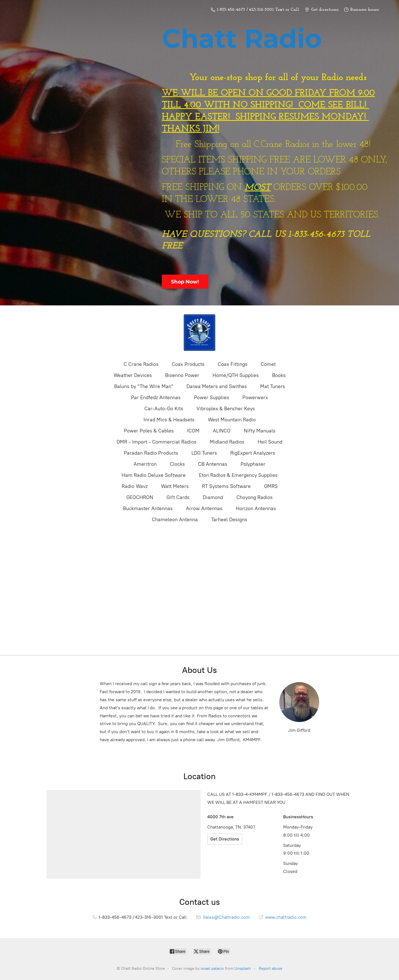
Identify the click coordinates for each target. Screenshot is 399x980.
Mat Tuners (273, 386)
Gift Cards (178, 497)
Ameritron (145, 464)
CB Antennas (213, 464)
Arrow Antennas (204, 508)
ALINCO (222, 431)
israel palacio (212, 968)
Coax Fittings (233, 364)
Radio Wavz (135, 486)
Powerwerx (255, 397)
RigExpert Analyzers (253, 453)
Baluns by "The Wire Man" (144, 386)
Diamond (213, 497)
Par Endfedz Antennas (156, 397)
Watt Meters (175, 486)
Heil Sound (270, 442)
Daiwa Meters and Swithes (217, 386)
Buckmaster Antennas (148, 508)
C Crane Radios (141, 364)
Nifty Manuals (260, 431)
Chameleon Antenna (175, 520)
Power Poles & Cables (149, 431)
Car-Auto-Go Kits (164, 409)
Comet (268, 364)
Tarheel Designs (229, 520)
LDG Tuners (204, 453)
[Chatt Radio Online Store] (199, 333)
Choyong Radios (255, 497)
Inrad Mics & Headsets (169, 420)
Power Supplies (212, 397)
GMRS (271, 486)
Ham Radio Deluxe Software (154, 475)
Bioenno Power (182, 375)
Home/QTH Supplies (236, 375)
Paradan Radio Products (151, 453)
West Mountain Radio (232, 420)
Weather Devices (133, 375)
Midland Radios (227, 442)
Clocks (177, 464)
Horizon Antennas (256, 508)
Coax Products (188, 364)
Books (279, 375)
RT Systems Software (226, 486)
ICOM (193, 431)
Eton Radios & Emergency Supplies (238, 475)
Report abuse (271, 968)
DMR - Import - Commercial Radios (157, 442)
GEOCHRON (140, 497)
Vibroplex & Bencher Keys (226, 409)
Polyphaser (253, 464)
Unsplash (243, 968)
